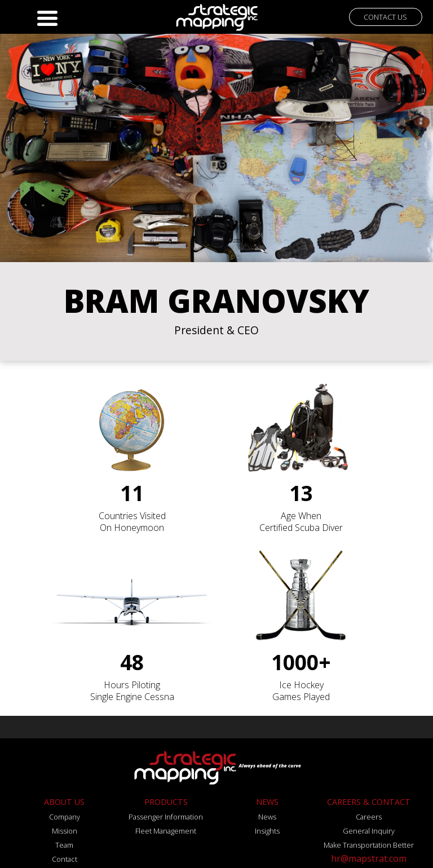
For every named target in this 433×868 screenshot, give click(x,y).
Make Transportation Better (369, 845)
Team (64, 845)
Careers (369, 817)
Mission (65, 831)
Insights (267, 831)
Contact (65, 859)
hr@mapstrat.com (369, 858)
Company (65, 817)
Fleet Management (166, 831)
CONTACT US (385, 17)
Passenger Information (166, 817)
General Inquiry (369, 831)
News (267, 817)
